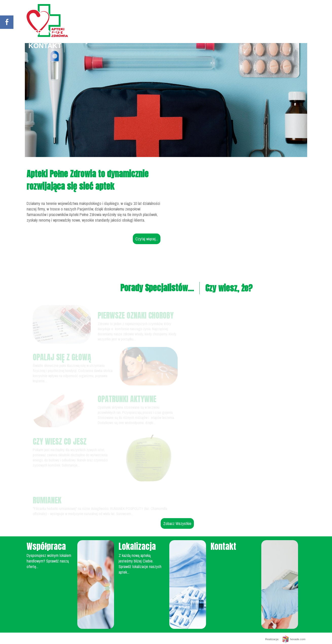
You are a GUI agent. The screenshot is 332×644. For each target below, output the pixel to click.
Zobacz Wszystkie (177, 523)
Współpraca (266, 33)
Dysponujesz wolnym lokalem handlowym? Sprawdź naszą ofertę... (49, 561)
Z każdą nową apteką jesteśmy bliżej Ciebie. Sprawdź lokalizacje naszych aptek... (140, 564)
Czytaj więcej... (147, 239)
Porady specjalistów (138, 33)
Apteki (224, 33)
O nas (196, 33)
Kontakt (45, 46)
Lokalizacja (137, 546)
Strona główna (59, 33)
